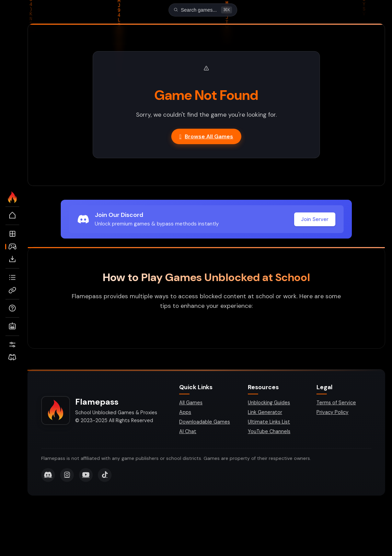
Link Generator (265, 413)
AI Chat (188, 432)
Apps (185, 413)
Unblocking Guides (269, 403)
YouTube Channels (269, 432)
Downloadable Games (205, 422)
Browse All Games (206, 137)
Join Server (315, 220)
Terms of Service (336, 403)
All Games (191, 403)
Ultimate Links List (269, 422)
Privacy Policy (332, 413)
